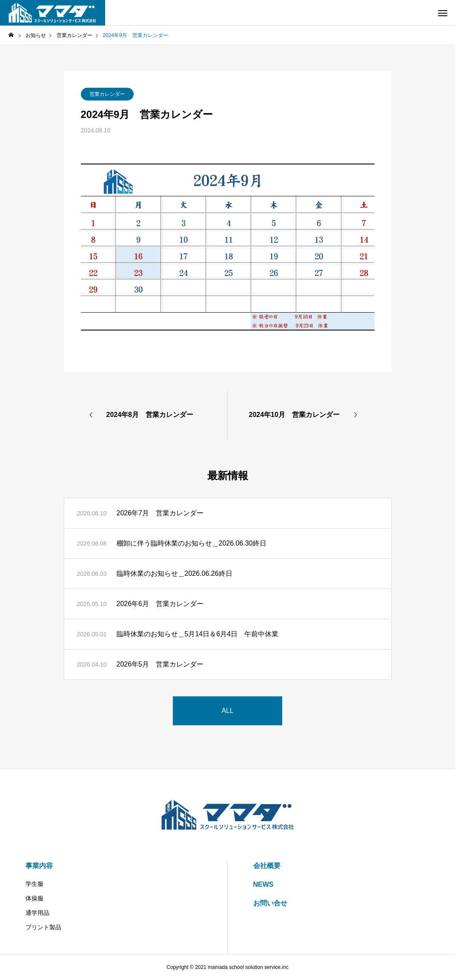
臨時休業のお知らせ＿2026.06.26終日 (175, 573)
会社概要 (267, 866)
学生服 (34, 884)
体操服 (34, 898)
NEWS (263, 884)
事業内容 (39, 866)
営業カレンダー (107, 94)
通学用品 (37, 913)
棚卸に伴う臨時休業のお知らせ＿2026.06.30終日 (192, 543)
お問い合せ (270, 903)
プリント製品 (43, 927)
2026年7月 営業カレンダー (160, 513)
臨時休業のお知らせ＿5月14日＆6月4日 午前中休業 (198, 634)
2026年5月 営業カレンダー (160, 664)
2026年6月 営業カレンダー (160, 604)
